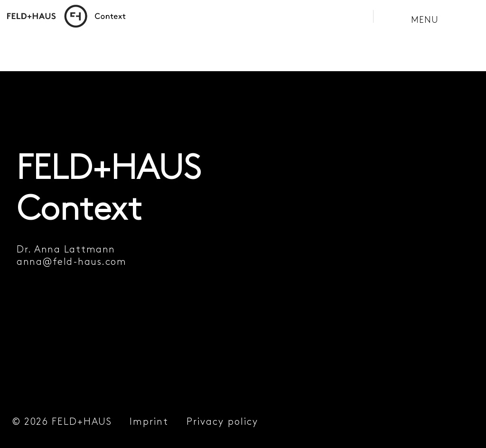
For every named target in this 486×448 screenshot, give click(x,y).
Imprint (149, 421)
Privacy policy (222, 421)
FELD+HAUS (82, 421)
